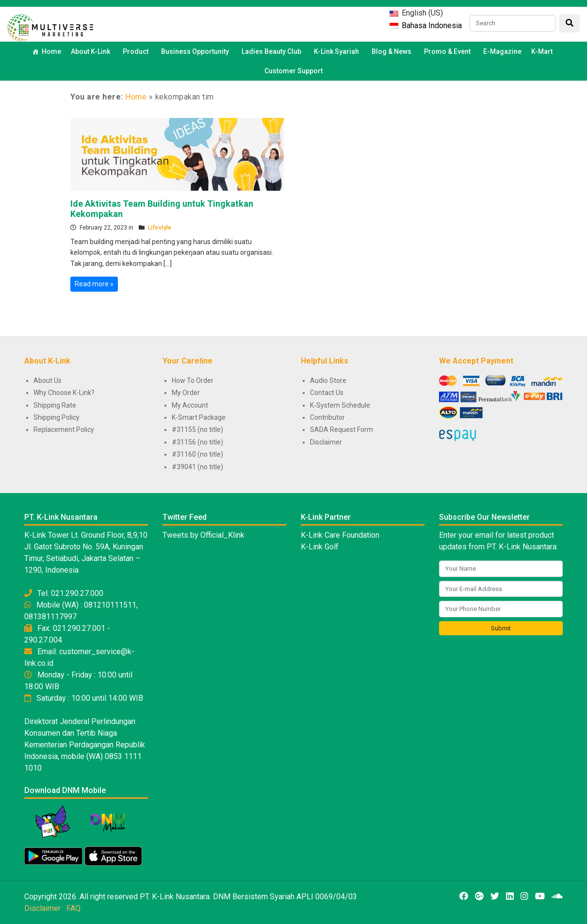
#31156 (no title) (197, 442)
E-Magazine (502, 51)
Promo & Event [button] (449, 51)
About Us (48, 380)
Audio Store (328, 380)
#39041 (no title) (197, 467)
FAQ (73, 908)
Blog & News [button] (393, 51)
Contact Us (327, 393)
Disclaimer (326, 442)
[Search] (513, 23)
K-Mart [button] (543, 51)
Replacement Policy (64, 429)
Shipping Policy (57, 417)
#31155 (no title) (197, 429)
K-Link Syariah (338, 51)
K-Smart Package (199, 417)
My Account (190, 405)
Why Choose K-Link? (64, 393)
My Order (186, 393)
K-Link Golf (320, 547)
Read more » (94, 284)
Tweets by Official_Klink (204, 535)
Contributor (327, 417)
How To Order (193, 380)
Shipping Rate (55, 405)
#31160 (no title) (197, 454)
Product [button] (137, 51)
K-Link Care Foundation (340, 535)
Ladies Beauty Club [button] (273, 51)
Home (51, 51)
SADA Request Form (342, 429)
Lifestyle (160, 228)
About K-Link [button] (92, 51)
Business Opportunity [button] (196, 51)
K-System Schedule (340, 405)
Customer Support (293, 71)
